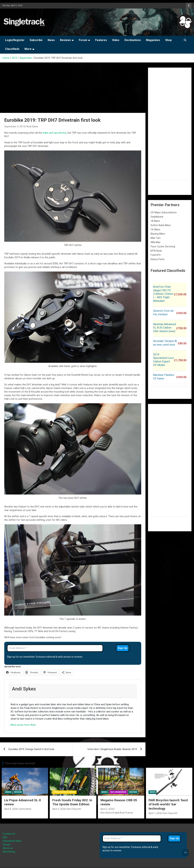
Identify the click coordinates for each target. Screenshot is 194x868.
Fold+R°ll (156, 255)
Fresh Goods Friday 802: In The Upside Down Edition (72, 802)
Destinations (133, 40)
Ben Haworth (74, 809)
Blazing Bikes (158, 234)
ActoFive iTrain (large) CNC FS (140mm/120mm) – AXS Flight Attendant (163, 294)
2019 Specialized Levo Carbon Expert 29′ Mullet (164, 360)
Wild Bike (156, 242)
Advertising (9, 852)
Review (18, 792)
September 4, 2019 (15, 126)
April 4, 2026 (11, 809)
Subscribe (36, 40)
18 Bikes (155, 221)
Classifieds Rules (12, 841)
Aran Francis (126, 813)
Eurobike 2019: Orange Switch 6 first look (31, 749)
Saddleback (157, 217)
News (51, 40)
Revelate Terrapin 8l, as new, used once (165, 343)
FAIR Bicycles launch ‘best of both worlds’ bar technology (168, 804)
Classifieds (12, 49)
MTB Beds (156, 251)
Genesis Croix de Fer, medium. (163, 313)
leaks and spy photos (55, 133)
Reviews (65, 40)
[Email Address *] (55, 648)
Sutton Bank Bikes (161, 225)
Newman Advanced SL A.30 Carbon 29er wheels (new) (165, 328)
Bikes (8, 792)
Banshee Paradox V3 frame (164, 377)
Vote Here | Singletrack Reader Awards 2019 (112, 749)
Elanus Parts (158, 259)
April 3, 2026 (59, 809)
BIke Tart (156, 238)
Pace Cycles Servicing (163, 246)
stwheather (25, 809)
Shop (168, 40)
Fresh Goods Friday (64, 792)
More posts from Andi (23, 725)
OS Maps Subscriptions (164, 212)
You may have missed (20, 763)
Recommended (118, 792)
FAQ (5, 837)
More (28, 49)
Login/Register (15, 40)
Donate (7, 845)
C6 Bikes (155, 229)
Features (101, 40)
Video (116, 40)
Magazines (153, 40)
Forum (83, 40)
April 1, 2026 (155, 813)
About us (8, 848)
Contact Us (9, 834)
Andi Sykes (32, 126)
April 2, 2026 (107, 809)
